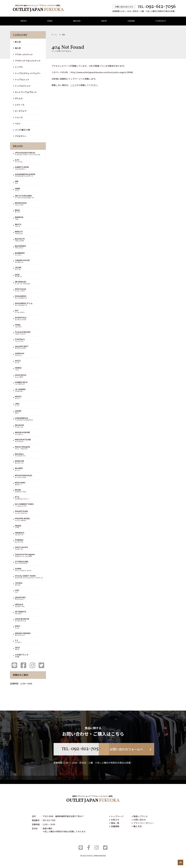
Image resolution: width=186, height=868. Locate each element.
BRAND (77, 21)
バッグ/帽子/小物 (22, 130)
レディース (19, 105)
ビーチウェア (20, 111)
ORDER (131, 21)
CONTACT (161, 21)
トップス (18, 67)
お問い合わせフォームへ (128, 749)
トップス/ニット (21, 80)
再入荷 (17, 48)
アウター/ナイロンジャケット (27, 61)
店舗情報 (114, 826)
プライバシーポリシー (143, 823)
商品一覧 (114, 823)
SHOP (104, 21)
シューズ (18, 117)
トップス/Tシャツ (22, 86)
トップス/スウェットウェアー (27, 73)
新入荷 (17, 42)
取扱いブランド (140, 816)
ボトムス (18, 98)
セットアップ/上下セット (25, 92)
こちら (73, 85)
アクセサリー (20, 136)
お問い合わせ (139, 820)
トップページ (116, 816)
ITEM (50, 21)
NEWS (23, 21)
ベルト (17, 124)
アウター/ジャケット (23, 54)
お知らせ (114, 820)
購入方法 (137, 826)
